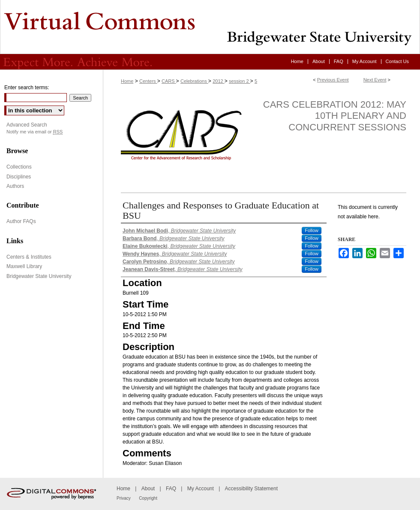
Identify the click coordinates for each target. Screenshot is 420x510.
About (148, 489)
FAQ (171, 489)
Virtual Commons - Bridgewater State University (210, 27)
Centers (148, 81)
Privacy (124, 498)
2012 (219, 81)
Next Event (375, 80)
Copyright (148, 498)
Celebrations (194, 81)
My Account (201, 489)
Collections (19, 167)
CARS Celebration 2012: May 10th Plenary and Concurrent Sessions (335, 116)
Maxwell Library (24, 266)
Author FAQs (21, 221)
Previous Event (333, 80)
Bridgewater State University (39, 276)
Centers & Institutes (29, 257)
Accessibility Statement (251, 489)
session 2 (240, 81)
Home (127, 81)
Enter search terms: (27, 88)
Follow (312, 230)
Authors (15, 186)
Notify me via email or (34, 132)
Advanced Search (27, 125)
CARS (169, 81)
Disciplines (19, 177)
